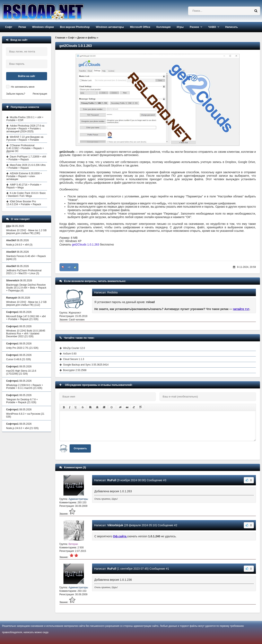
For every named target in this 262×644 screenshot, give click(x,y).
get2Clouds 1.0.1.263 (86, 244)
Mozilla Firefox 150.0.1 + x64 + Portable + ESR (25, 119)
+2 (69, 267)
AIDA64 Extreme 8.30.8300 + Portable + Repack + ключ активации (24, 176)
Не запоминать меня (23, 87)
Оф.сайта (120, 536)
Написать (231, 27)
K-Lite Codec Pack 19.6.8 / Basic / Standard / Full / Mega (26, 195)
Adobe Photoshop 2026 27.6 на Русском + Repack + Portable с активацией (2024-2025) (25, 129)
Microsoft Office (140, 27)
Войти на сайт (27, 76)
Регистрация (40, 94)
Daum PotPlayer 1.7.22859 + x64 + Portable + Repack (26, 158)
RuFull (112, 480)
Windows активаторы (110, 27)
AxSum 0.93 (70, 354)
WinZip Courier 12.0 (74, 348)
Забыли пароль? (16, 94)
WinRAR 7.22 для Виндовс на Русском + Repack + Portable (25, 138)
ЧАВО (212, 27)
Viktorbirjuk (115, 525)
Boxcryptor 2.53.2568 (75, 370)
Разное (194, 27)
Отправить (80, 448)
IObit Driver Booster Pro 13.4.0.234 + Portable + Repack (24, 203)
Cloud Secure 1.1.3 (74, 359)
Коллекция (163, 27)
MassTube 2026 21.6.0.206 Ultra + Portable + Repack (26, 166)
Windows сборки (43, 27)
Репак (22, 27)
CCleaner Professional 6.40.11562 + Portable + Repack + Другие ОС (25, 148)
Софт (9, 27)
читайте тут (241, 309)
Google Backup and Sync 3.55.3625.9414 (86, 365)
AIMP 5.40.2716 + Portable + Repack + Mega (24, 186)
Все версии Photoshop (75, 27)
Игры (180, 27)
